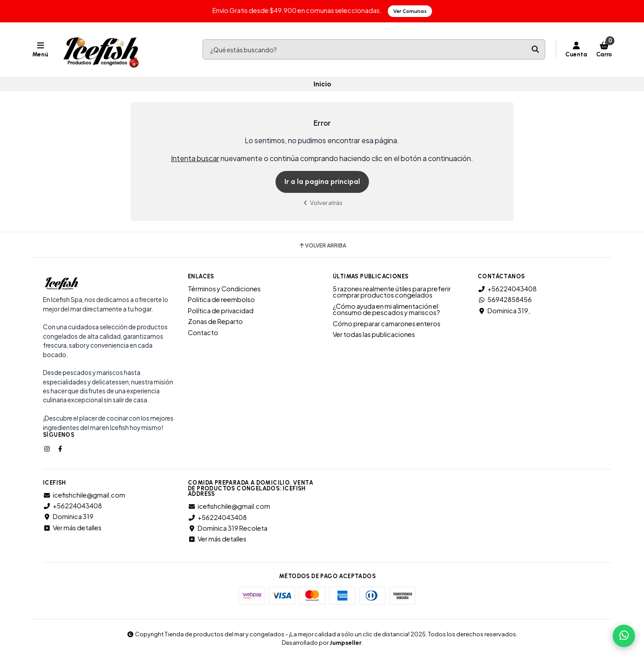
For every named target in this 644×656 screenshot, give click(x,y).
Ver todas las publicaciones (374, 334)
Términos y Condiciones (224, 289)
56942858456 (505, 299)
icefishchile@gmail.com (84, 495)
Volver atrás (322, 202)
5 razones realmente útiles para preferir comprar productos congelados (392, 292)
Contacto (203, 332)
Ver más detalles (72, 528)
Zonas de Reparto (215, 321)
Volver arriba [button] (322, 246)
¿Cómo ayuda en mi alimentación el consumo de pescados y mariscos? (386, 309)
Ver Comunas (410, 11)
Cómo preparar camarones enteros (387, 324)
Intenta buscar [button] (195, 158)
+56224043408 (507, 289)
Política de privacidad (221, 311)
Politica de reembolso (221, 299)
